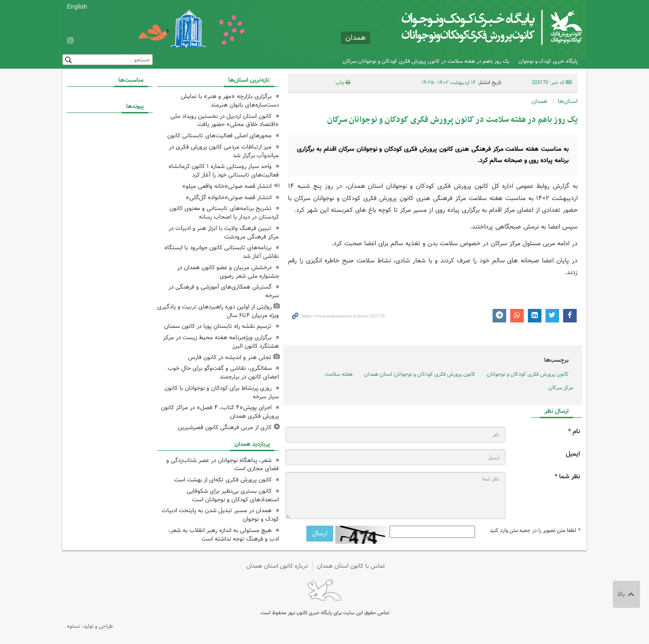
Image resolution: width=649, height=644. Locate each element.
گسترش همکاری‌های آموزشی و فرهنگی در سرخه (224, 291)
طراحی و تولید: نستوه (90, 626)
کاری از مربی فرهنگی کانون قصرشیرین (225, 427)
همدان (539, 101)
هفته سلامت (339, 374)
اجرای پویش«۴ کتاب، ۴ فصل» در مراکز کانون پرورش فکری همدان (220, 412)
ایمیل (573, 454)
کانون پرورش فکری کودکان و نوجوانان (476, 27)
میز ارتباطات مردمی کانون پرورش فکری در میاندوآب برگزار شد (224, 151)
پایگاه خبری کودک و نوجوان (548, 61)
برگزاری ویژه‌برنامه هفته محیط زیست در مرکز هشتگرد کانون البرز (221, 342)
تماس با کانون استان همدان (351, 566)
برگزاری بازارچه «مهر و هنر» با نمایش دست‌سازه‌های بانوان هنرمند (230, 101)
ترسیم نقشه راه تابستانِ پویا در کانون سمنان (218, 326)
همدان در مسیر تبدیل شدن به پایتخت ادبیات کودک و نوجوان (220, 515)
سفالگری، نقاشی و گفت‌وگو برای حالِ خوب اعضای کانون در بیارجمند (223, 373)
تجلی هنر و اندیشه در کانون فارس (230, 357)
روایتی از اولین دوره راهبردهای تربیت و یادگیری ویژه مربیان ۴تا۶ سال (218, 311)
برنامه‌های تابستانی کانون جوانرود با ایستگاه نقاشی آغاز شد (222, 252)
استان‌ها (568, 101)
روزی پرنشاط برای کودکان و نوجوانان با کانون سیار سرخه (222, 392)
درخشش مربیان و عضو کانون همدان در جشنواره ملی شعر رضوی (228, 272)
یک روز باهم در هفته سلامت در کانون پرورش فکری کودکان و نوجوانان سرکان (426, 61)
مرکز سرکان (561, 388)
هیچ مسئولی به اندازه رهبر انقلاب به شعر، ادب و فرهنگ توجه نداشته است (223, 535)
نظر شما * (567, 477)
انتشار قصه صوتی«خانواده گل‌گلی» (229, 198)
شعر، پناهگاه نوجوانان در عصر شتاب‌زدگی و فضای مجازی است (223, 465)
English (77, 7)
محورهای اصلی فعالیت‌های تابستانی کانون (219, 136)
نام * (574, 432)
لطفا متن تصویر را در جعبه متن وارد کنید (535, 531)
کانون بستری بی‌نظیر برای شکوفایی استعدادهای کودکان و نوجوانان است (233, 495)
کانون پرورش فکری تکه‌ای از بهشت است (223, 480)
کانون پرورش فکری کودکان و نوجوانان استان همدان (420, 374)
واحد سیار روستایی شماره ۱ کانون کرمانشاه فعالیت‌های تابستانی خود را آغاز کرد (224, 171)
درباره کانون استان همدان (277, 566)
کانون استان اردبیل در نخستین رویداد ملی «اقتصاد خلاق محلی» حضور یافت (225, 121)
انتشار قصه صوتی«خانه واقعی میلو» (227, 186)
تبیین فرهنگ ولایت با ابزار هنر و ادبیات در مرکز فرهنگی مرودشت (224, 233)
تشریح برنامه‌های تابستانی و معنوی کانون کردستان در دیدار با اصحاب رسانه (224, 213)
